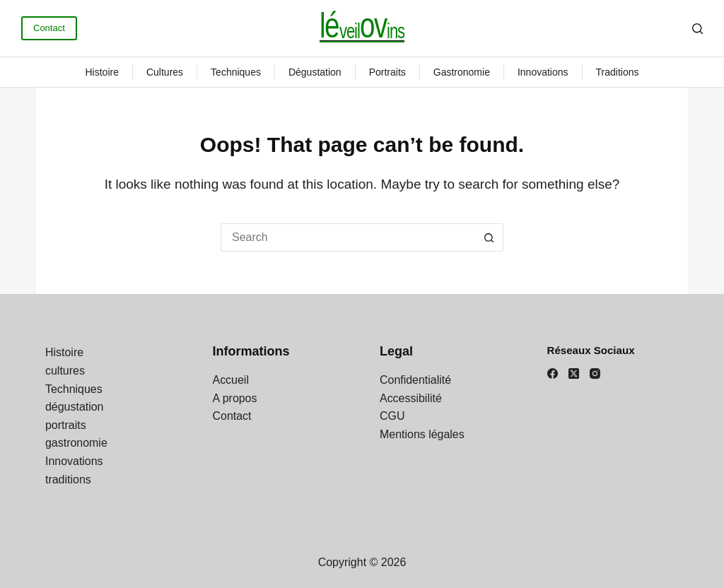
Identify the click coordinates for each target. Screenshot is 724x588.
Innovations (543, 72)
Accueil (231, 380)
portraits (387, 72)
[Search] (697, 29)
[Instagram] (595, 374)
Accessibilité (411, 398)
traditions (618, 72)
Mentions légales (422, 434)
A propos (235, 398)
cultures (165, 72)
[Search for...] (348, 237)
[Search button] (489, 237)
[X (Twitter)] (574, 374)
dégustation (315, 72)
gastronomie (462, 72)
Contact (49, 28)
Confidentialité (415, 380)
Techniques (236, 72)
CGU (392, 416)
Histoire (102, 72)
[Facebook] (553, 374)
